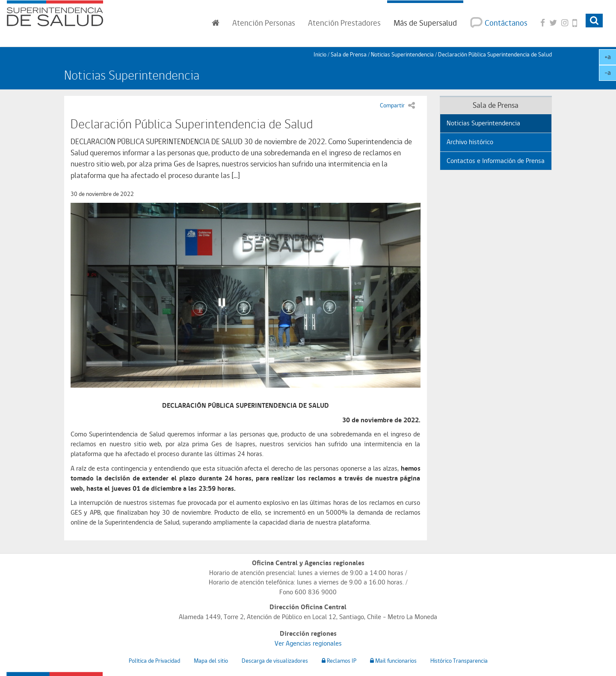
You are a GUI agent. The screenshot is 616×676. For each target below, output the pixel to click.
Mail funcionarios (393, 661)
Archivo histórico (470, 142)
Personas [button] (264, 23)
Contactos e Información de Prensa (496, 161)
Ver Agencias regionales (308, 643)
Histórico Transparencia (459, 661)
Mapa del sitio (211, 661)
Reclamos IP (339, 661)
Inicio (320, 54)
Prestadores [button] (344, 23)
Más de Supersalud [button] (425, 23)
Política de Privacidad (154, 661)
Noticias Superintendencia (402, 54)
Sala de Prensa (349, 54)
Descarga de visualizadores (275, 661)
